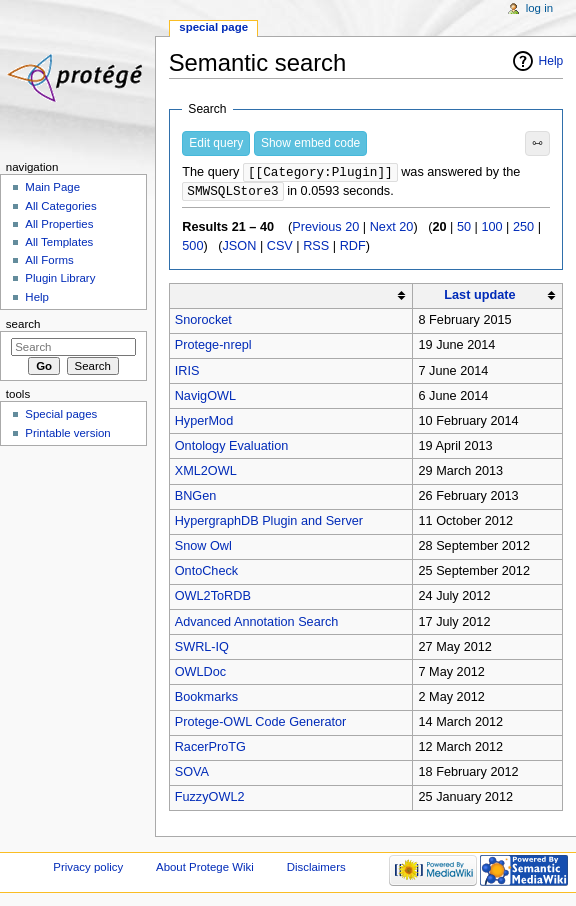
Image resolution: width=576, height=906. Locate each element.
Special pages (61, 414)
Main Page (52, 187)
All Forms (49, 260)
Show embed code (310, 143)
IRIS (187, 373)
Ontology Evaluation (232, 448)
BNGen (196, 498)
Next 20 (392, 229)
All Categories (60, 206)
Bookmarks (206, 699)
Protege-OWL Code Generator (261, 724)
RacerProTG (210, 749)
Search (23, 324)
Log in (539, 8)
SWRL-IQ (202, 649)
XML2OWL (206, 473)
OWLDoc (200, 674)
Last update (479, 297)
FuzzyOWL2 (210, 799)
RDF (353, 248)
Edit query (216, 143)
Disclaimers (316, 869)
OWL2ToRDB (213, 598)
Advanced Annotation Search (257, 624)
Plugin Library (60, 278)
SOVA (192, 774)
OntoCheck (206, 573)
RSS (316, 248)
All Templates (59, 242)
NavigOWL (205, 398)
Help (551, 61)
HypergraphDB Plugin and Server (269, 523)
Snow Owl (203, 548)
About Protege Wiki (205, 869)
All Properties (59, 224)
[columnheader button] (291, 297)
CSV (280, 248)
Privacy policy (88, 869)
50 (464, 229)
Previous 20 (325, 229)
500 (192, 248)
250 (523, 229)
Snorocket (203, 322)
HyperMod (204, 423)
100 (491, 229)
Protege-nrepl (213, 347)
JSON (240, 248)
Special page (213, 27)
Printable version (67, 433)
